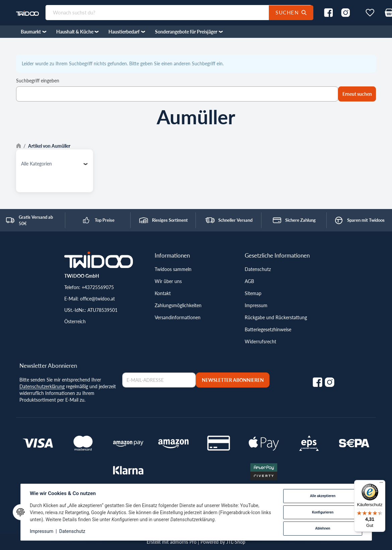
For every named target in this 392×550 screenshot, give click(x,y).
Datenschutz (258, 269)
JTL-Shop (236, 542)
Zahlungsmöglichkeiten (178, 305)
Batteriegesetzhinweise (268, 329)
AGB (249, 281)
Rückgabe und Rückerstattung (276, 317)
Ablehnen (323, 528)
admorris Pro (183, 542)
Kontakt (163, 293)
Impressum (256, 305)
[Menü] (381, 484)
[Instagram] (330, 382)
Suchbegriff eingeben (38, 81)
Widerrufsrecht (260, 341)
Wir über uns (168, 281)
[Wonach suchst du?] (164, 13)
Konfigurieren (322, 512)
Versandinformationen (178, 317)
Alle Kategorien (36, 164)
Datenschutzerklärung (42, 386)
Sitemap (253, 293)
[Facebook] (318, 382)
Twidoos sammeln (173, 269)
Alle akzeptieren (322, 496)
